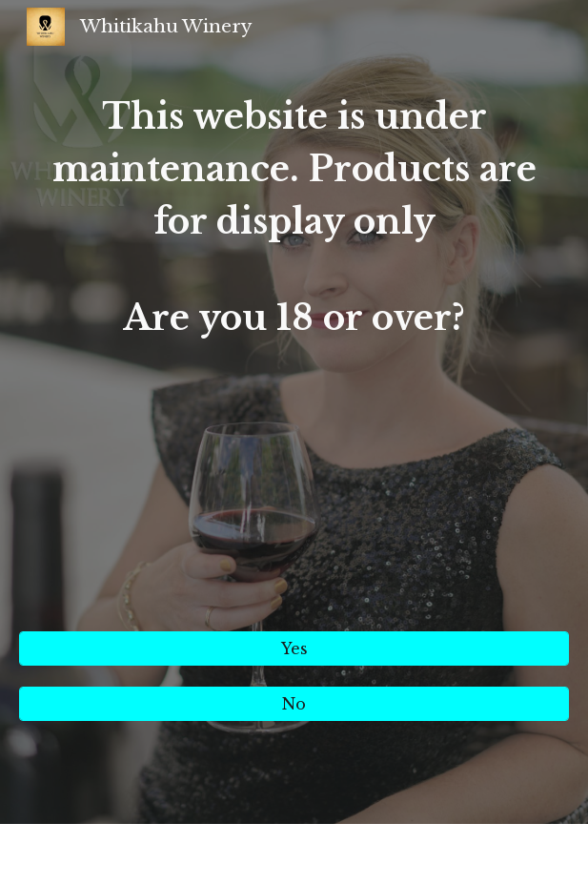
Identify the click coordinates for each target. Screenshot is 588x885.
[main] (294, 354)
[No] (294, 704)
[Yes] (294, 648)
